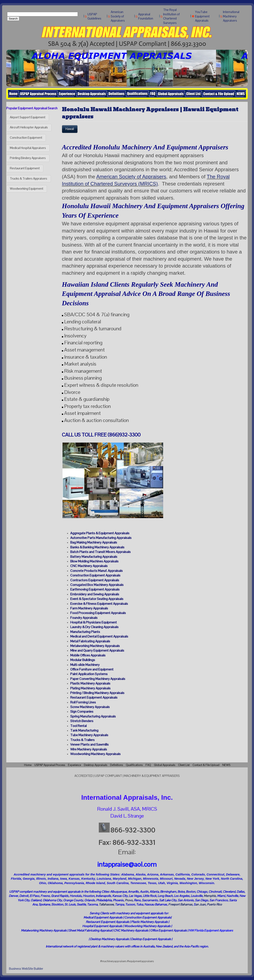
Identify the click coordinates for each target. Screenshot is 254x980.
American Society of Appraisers (118, 16)
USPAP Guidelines (94, 16)
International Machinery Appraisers (231, 16)
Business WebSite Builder (26, 969)
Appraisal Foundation (146, 16)
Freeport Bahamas (180, 904)
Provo (129, 900)
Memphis (210, 896)
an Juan (201, 904)
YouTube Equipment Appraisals (202, 16)
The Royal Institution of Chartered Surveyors (171, 16)
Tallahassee (106, 904)
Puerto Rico (214, 904)
